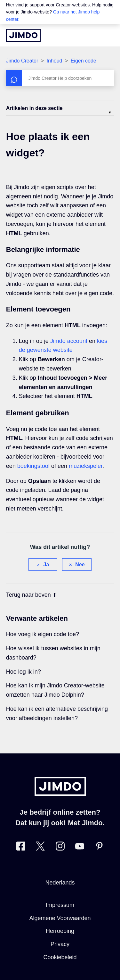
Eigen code (84, 61)
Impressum (60, 905)
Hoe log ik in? (24, 672)
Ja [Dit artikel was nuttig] (46, 565)
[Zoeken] (60, 78)
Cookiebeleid (60, 957)
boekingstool (33, 466)
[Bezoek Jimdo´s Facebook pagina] (21, 847)
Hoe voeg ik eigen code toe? (43, 634)
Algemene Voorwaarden (60, 918)
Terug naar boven (31, 595)
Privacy (60, 944)
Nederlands (60, 883)
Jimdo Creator (22, 61)
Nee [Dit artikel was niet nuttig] (80, 565)
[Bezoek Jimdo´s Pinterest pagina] (99, 847)
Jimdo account (69, 341)
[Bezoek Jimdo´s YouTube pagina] (80, 847)
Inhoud (54, 61)
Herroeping (60, 931)
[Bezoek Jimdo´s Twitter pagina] (40, 847)
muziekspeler (86, 466)
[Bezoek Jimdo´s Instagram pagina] (60, 847)
